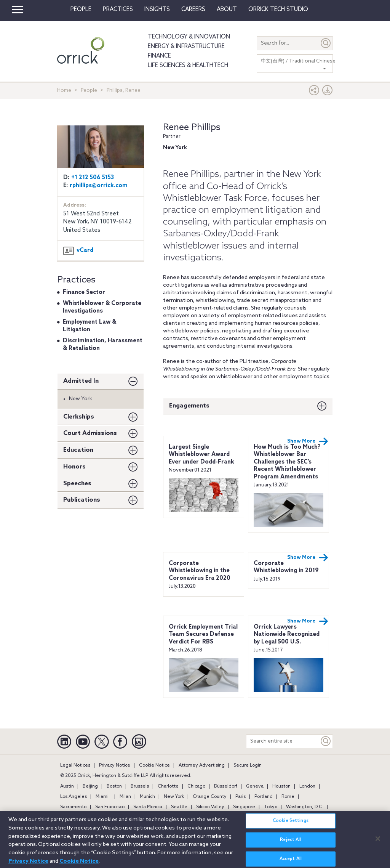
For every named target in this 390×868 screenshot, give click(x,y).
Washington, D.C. (305, 807)
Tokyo (271, 807)
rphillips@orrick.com (99, 186)
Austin (67, 786)
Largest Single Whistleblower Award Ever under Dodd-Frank (201, 455)
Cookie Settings (291, 825)
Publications (82, 500)
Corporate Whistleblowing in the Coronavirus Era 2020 (200, 571)
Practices (118, 10)
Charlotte (168, 786)
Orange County (210, 797)
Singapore (244, 807)
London (307, 786)
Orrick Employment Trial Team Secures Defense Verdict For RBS (203, 635)
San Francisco (110, 807)
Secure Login (248, 765)
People (81, 10)
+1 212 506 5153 (93, 178)
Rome (288, 797)
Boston (114, 786)
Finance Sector (84, 292)
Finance (159, 56)
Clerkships (79, 417)
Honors (74, 467)
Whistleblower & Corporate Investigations (102, 307)
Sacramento (73, 807)
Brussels (140, 786)
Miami (102, 797)
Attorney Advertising (202, 765)
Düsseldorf (226, 786)
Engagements (189, 406)
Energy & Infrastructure (186, 47)
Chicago (196, 786)
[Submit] (326, 43)
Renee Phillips (192, 128)
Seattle (179, 807)
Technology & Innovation (189, 37)
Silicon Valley (210, 807)
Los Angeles (74, 797)
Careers (193, 10)
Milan (125, 797)
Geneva (255, 786)
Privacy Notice (115, 765)
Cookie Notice (154, 765)
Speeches (77, 484)
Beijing (90, 786)
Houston (281, 786)
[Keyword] (326, 741)
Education (78, 450)
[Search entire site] (283, 741)
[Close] (378, 842)
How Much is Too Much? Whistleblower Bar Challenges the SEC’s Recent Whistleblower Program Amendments (287, 462)
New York (174, 797)
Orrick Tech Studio (278, 10)
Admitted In (81, 381)
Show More (308, 441)
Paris (241, 797)
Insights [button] (157, 10)
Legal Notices (75, 765)
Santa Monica (148, 807)
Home (64, 91)
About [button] (227, 10)
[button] (314, 92)
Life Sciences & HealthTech (188, 66)
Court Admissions (90, 433)
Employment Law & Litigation (90, 326)
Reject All (290, 844)
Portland (264, 797)
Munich (147, 797)
